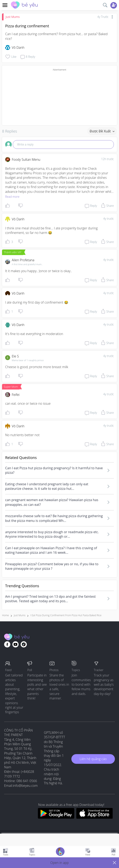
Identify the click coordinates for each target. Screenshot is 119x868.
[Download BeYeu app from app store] (95, 817)
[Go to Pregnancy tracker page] (60, 852)
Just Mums (13, 17)
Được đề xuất (102, 131)
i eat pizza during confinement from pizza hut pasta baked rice (66, 615)
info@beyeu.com (25, 786)
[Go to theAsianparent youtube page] (15, 644)
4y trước (108, 219)
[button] (59, 863)
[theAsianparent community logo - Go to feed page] (24, 6)
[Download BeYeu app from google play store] (56, 817)
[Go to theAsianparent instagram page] (24, 644)
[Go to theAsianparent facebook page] (7, 644)
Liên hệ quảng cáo (93, 759)
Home (5, 615)
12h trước (108, 159)
